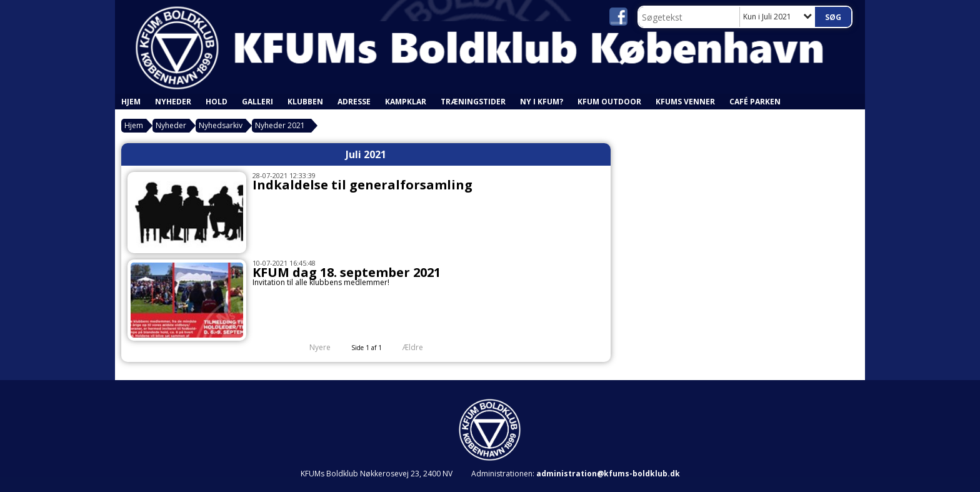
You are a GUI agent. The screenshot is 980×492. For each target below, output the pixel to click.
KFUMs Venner (685, 102)
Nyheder (173, 102)
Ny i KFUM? (542, 102)
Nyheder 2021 (280, 125)
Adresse (354, 102)
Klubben (305, 102)
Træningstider (473, 102)
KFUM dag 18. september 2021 (347, 272)
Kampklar (406, 102)
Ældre (421, 347)
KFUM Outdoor (609, 102)
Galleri (257, 102)
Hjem (131, 102)
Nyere (312, 347)
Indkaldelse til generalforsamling (362, 185)
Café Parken (755, 102)
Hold (217, 102)
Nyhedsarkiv (221, 125)
